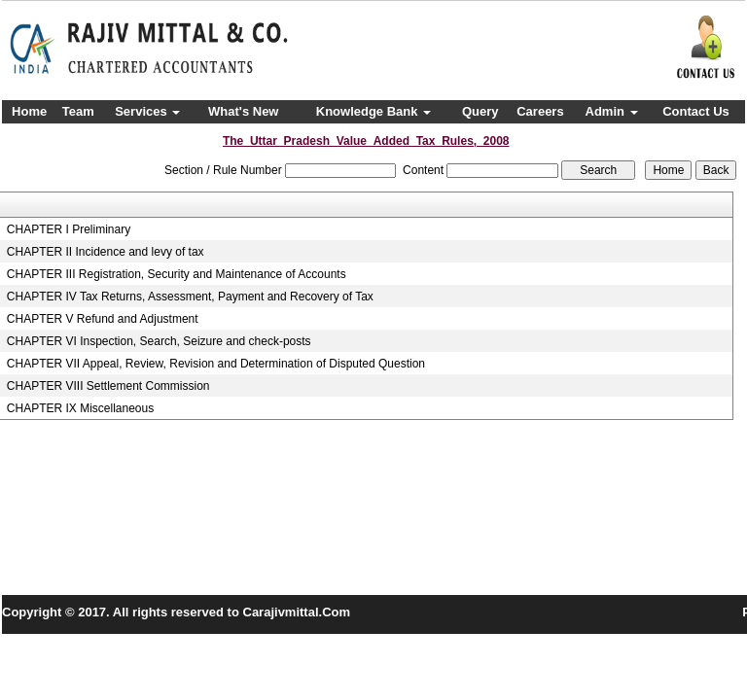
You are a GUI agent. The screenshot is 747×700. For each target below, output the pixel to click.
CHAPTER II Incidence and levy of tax (106, 252)
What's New (243, 111)
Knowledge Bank (373, 111)
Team (78, 111)
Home (29, 111)
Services (147, 111)
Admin (612, 111)
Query (480, 111)
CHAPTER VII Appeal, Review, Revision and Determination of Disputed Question (216, 364)
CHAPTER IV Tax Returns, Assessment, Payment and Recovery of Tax (190, 297)
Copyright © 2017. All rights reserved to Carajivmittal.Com (176, 612)
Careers (540, 111)
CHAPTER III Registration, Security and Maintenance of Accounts (177, 274)
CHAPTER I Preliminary (69, 229)
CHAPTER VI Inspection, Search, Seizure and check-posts (159, 341)
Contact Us (696, 111)
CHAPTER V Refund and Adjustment (103, 319)
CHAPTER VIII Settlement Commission (108, 386)
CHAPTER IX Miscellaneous (80, 408)
